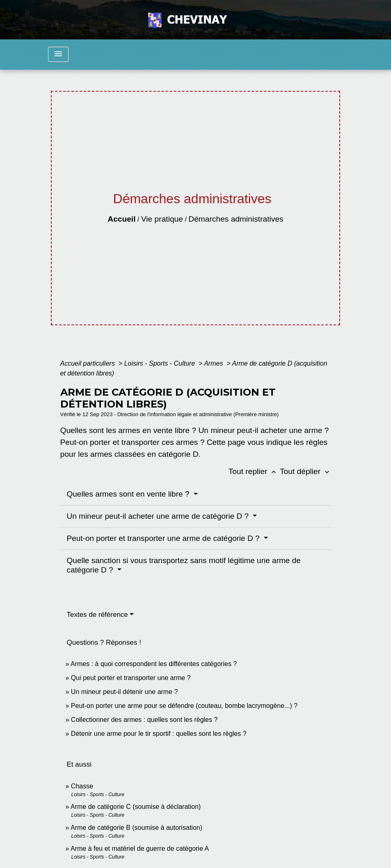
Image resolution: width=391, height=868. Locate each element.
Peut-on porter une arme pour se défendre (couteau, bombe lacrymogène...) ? (184, 706)
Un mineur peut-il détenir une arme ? (125, 692)
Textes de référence (97, 615)
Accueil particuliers (89, 363)
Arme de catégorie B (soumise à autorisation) (136, 828)
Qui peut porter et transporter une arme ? (131, 678)
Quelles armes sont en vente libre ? (129, 494)
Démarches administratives (236, 219)
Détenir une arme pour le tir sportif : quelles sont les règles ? (159, 734)
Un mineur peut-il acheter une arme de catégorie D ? (159, 516)
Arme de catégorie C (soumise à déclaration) (136, 807)
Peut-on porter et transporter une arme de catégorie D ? (164, 538)
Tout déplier (305, 471)
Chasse (82, 786)
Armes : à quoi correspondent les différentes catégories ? (154, 664)
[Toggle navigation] (58, 54)
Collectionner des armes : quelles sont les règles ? (144, 720)
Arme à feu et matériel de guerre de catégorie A (140, 849)
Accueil (121, 219)
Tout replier (254, 471)
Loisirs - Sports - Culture (161, 363)
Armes (214, 363)
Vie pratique (162, 219)
